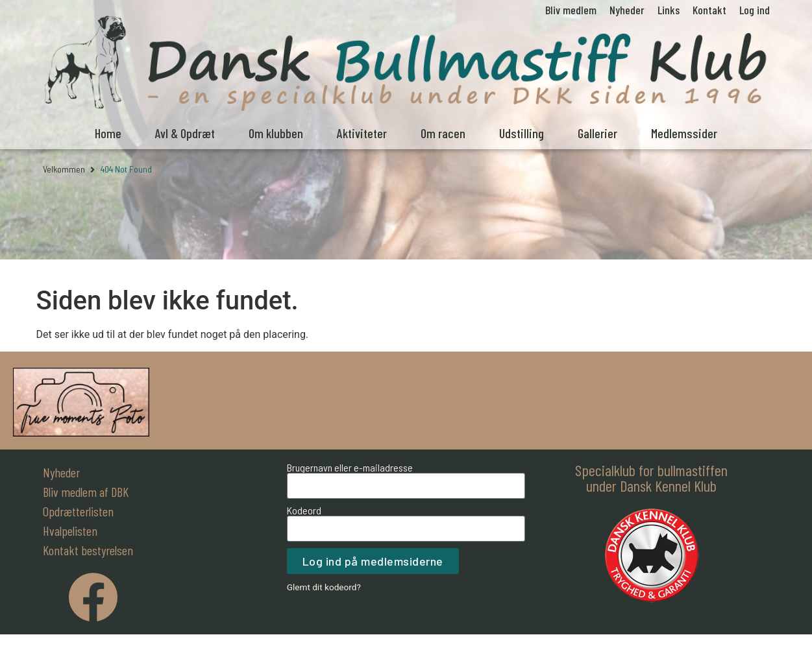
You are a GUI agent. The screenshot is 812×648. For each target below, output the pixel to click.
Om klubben (276, 133)
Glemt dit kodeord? (324, 587)
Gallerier (597, 133)
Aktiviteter (362, 133)
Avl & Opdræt (185, 133)
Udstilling (522, 133)
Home (108, 133)
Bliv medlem (571, 10)
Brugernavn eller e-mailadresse (350, 468)
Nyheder (627, 10)
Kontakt (709, 10)
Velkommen (64, 169)
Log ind (755, 10)
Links (669, 10)
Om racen (443, 133)
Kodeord (304, 510)
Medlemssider (684, 133)
